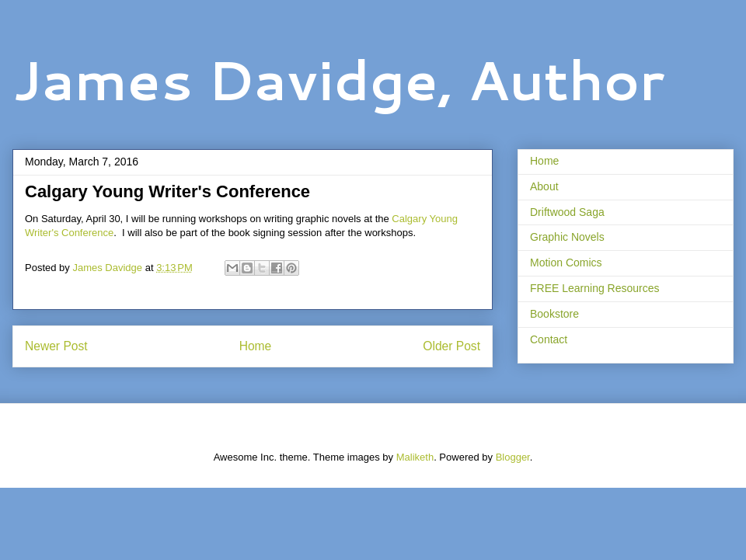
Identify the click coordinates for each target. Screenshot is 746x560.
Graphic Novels (567, 237)
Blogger (513, 457)
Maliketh (415, 457)
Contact (549, 339)
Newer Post (56, 346)
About (544, 186)
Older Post (451, 346)
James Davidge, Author (338, 79)
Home (256, 346)
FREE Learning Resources (595, 288)
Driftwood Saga (567, 212)
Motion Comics (566, 263)
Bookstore (554, 314)
